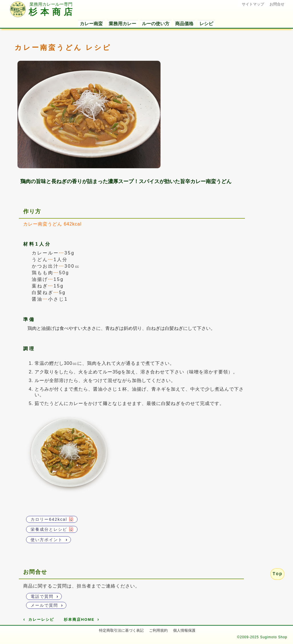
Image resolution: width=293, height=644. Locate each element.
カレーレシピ (38, 619)
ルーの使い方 (156, 24)
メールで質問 (47, 605)
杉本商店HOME (82, 619)
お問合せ (277, 4)
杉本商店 (43, 12)
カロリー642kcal (52, 519)
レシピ (206, 24)
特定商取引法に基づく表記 (121, 630)
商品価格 (184, 24)
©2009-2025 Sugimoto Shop (262, 637)
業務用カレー (122, 24)
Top (277, 574)
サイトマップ (253, 4)
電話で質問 (45, 596)
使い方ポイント (49, 539)
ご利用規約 (158, 630)
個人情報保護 (184, 630)
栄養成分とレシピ (52, 529)
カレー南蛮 (91, 24)
